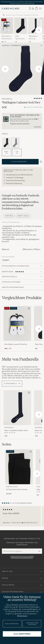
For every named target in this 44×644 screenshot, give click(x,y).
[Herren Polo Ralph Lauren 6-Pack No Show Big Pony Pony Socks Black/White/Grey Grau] (7, 26)
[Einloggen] (30, 8)
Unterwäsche (16, 46)
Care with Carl (12, 487)
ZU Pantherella (12, 384)
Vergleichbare (22, 298)
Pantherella (33, 36)
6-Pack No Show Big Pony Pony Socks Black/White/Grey (7, 39)
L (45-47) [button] (17, 152)
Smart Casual (23, 216)
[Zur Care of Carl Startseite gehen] (11, 9)
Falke (17, 36)
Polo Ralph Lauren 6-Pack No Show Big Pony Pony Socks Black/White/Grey (15, 344)
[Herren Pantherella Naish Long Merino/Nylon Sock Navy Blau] (34, 26)
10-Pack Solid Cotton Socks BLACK (17, 490)
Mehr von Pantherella (20, 359)
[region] (22, 516)
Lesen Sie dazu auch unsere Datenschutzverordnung (22, 557)
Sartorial (9, 216)
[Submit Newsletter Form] (39, 551)
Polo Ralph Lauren (7, 36)
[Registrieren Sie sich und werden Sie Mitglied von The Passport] (22, 119)
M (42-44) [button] (7, 152)
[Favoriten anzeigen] (33, 9)
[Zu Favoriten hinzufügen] (28, 309)
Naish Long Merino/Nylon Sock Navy (34, 39)
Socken (26, 46)
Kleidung (5, 46)
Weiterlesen (22, 616)
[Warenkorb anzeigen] (36, 8)
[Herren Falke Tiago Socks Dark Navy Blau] (21, 26)
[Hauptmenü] (40, 8)
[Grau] (6, 143)
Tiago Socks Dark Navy (20, 39)
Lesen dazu (37, 127)
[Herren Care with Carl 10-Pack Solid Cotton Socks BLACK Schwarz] (19, 467)
